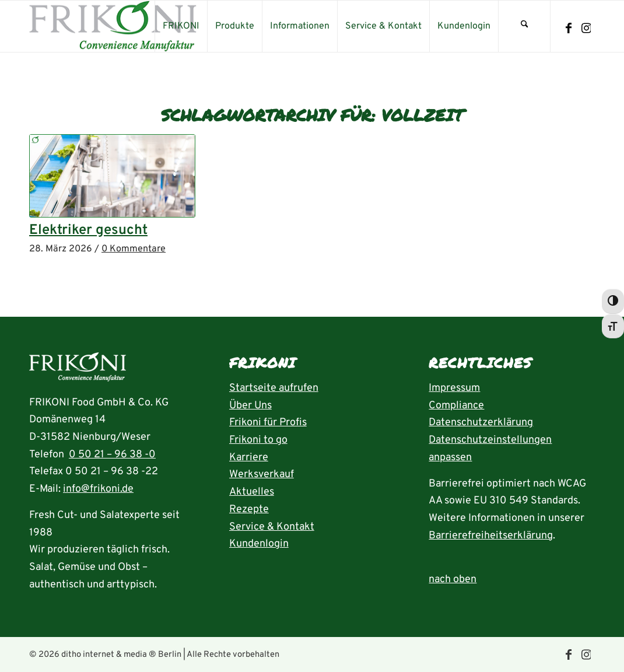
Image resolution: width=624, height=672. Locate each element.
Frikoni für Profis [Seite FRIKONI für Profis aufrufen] (268, 423)
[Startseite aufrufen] (78, 370)
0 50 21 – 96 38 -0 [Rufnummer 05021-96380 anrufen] (112, 455)
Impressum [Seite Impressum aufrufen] (454, 388)
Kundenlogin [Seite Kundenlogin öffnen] (259, 544)
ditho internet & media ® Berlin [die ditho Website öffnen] (121, 655)
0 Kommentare (134, 249)
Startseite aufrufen (274, 388)
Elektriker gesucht (88, 230)
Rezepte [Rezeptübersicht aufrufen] (249, 510)
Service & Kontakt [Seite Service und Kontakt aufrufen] (272, 527)
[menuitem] (181, 26)
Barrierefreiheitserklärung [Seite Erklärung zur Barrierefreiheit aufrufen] (491, 536)
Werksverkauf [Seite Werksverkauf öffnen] (262, 475)
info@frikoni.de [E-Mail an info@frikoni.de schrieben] (98, 489)
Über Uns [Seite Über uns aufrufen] (250, 406)
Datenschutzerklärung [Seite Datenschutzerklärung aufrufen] (481, 423)
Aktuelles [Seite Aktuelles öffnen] (252, 492)
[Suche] (524, 26)
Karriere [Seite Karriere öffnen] (249, 458)
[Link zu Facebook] (569, 29)
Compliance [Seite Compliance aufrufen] (456, 406)
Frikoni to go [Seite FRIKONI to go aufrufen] (258, 440)
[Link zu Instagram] (586, 29)
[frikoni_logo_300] (113, 26)
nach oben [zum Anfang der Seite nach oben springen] (453, 580)
